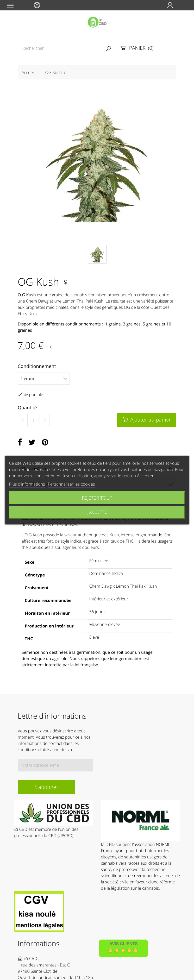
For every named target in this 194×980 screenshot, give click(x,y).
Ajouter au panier (146, 420)
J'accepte (97, 512)
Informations (39, 944)
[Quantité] (34, 420)
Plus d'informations (27, 484)
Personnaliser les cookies (71, 484)
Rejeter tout (97, 498)
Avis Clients (124, 944)
